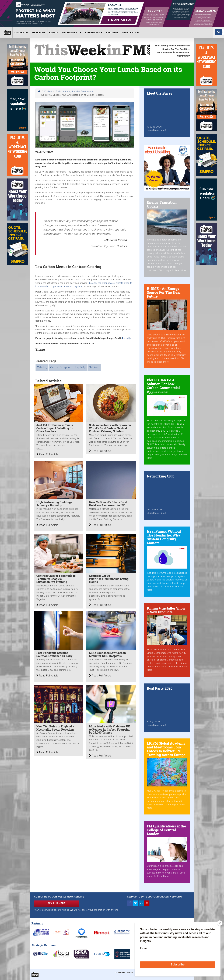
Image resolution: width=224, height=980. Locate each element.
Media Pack (130, 33)
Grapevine (39, 33)
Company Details (124, 973)
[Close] (220, 923)
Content (22, 33)
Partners (112, 33)
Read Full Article (47, 454)
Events (54, 33)
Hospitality (80, 367)
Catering (42, 367)
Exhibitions (94, 33)
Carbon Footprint (60, 367)
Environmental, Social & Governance (74, 91)
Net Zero (94, 367)
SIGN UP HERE (57, 903)
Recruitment (72, 33)
